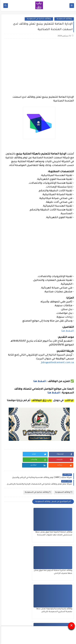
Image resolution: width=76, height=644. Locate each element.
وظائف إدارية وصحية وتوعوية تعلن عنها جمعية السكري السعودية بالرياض (58, 568)
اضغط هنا (66, 331)
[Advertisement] (38, 65)
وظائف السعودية (63, 19)
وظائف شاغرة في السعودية (38, 19)
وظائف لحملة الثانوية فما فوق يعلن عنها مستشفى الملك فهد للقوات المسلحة (56, 530)
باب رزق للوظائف (25, 630)
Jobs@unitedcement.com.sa (56, 363)
